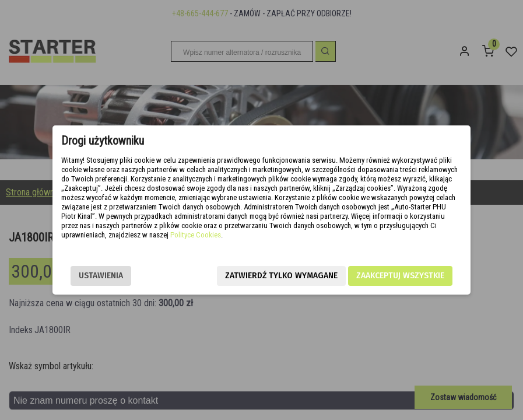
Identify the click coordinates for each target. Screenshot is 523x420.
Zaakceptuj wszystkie (400, 276)
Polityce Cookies (196, 235)
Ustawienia (101, 276)
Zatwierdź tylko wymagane (281, 276)
